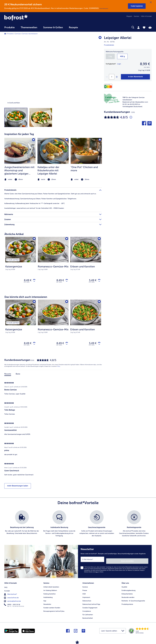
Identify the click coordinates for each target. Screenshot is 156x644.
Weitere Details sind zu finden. (94, 572)
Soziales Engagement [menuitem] (90, 607)
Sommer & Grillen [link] (53, 27)
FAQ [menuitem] (6, 586)
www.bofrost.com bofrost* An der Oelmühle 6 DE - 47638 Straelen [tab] (34, 208)
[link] (26, 18)
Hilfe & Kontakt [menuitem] (146, 16)
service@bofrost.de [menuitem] (13, 600)
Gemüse (18, 34)
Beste (18, 376)
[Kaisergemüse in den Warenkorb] (33, 281)
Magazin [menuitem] (129, 16)
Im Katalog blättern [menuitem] (50, 590)
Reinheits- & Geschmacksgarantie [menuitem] (133, 600)
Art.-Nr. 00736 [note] (109, 42)
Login (119, 64)
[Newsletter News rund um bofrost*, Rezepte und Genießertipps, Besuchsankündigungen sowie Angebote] (115, 563)
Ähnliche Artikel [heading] (14, 234)
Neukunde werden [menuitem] (128, 597)
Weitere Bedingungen (104, 9)
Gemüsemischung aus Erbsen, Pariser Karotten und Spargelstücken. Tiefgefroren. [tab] (40, 199)
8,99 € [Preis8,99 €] (145, 64)
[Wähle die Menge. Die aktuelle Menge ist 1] (112, 77)
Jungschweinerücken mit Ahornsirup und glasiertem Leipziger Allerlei (19, 170)
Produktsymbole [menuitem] (127, 604)
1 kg (110, 56)
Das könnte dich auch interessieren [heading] (26, 298)
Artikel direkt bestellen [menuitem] (51, 586)
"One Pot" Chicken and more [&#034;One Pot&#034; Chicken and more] (84, 169)
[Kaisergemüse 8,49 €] (21, 264)
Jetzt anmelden (139, 561)
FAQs (58, 368)
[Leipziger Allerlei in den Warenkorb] (135, 77)
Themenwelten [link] (29, 27)
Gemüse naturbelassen (30, 34)
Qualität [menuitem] (124, 586)
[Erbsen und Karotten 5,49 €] (86, 264)
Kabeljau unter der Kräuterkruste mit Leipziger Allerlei (48, 170)
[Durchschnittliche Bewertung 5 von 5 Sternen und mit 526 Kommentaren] (131, 117)
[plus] (117, 77)
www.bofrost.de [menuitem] (11, 597)
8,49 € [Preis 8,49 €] (26, 281)
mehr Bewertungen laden (18, 488)
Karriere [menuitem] (136, 16)
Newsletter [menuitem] (47, 604)
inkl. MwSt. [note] (27, 283)
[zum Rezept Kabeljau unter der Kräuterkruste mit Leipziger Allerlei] (53, 151)
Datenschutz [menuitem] (87, 600)
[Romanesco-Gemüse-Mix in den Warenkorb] (66, 281)
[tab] (138, 27)
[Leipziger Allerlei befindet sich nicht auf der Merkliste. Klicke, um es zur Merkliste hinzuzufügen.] (99, 38)
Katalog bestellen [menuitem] (50, 593)
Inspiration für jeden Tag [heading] (19, 134)
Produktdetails (109, 45)
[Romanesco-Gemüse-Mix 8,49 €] (53, 264)
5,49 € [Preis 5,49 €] (91, 281)
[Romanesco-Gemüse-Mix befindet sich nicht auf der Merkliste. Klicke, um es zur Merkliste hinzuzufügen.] (66, 239)
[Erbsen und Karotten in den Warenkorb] (98, 281)
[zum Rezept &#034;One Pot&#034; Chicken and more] (86, 151)
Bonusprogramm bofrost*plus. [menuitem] (54, 611)
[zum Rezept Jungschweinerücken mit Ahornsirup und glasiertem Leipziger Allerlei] (20, 151)
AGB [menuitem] (84, 593)
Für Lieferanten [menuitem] (88, 614)
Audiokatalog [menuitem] (48, 597)
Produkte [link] (9, 27)
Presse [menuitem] (85, 590)
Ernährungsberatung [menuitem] (128, 590)
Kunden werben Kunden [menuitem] (52, 607)
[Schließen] (151, 2)
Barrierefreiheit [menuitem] (88, 617)
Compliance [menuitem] (87, 611)
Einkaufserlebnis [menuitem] (127, 593)
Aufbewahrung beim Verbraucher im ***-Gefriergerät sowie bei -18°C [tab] (35, 203)
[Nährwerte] (109, 86)
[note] (136, 102)
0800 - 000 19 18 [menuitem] (12, 604)
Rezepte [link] (73, 27)
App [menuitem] (45, 600)
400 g (122, 56)
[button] (137, 6)
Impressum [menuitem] (86, 597)
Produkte (10, 34)
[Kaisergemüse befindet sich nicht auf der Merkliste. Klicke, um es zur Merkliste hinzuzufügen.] (34, 239)
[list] (78, 526)
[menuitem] (9, 28)
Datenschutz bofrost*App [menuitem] (91, 604)
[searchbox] (85, 27)
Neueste (8, 376)
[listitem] (20, 160)
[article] (53, 155)
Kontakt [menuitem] (7, 590)
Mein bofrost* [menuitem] (11, 593)
